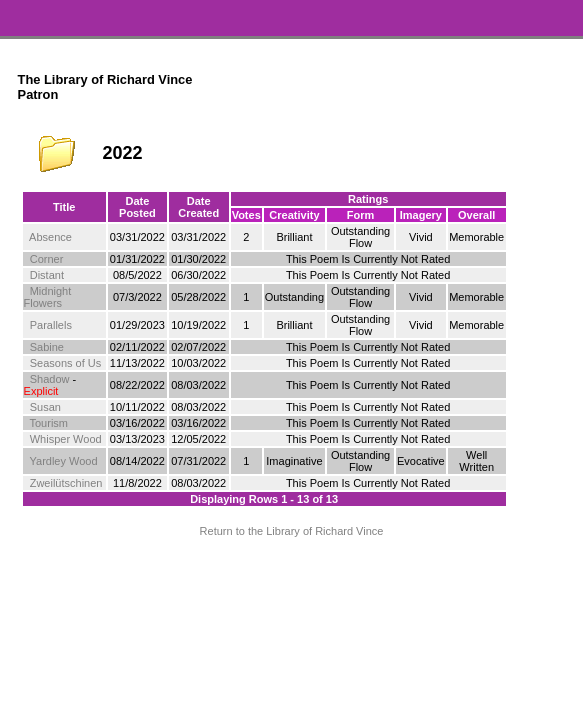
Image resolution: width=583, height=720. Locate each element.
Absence (50, 237)
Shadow (50, 379)
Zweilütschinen (66, 483)
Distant (47, 275)
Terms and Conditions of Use (291, 575)
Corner (47, 259)
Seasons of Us (66, 363)
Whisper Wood (66, 439)
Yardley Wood (64, 461)
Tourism (49, 423)
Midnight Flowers (48, 297)
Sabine (47, 347)
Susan (45, 407)
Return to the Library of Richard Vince (292, 531)
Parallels (51, 325)
